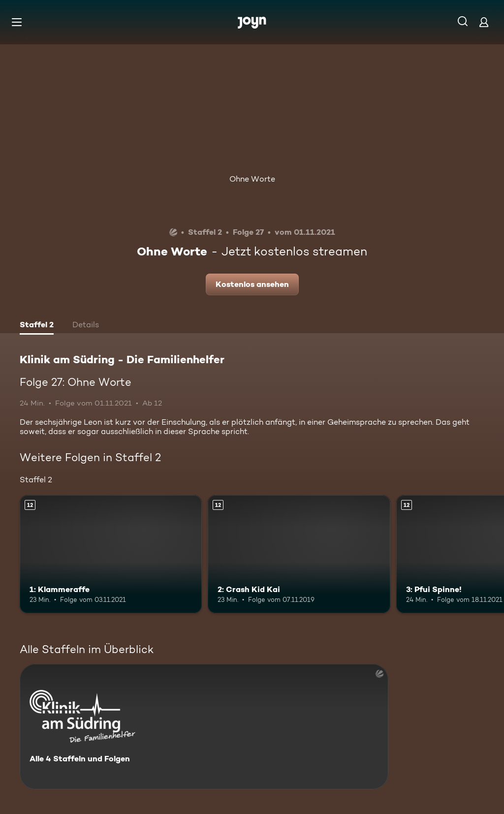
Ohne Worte (252, 179)
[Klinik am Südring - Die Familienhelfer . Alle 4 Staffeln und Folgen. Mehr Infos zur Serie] (204, 727)
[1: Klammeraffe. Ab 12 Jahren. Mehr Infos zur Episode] (111, 554)
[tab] (37, 326)
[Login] (484, 22)
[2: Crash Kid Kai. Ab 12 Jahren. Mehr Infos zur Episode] (299, 554)
